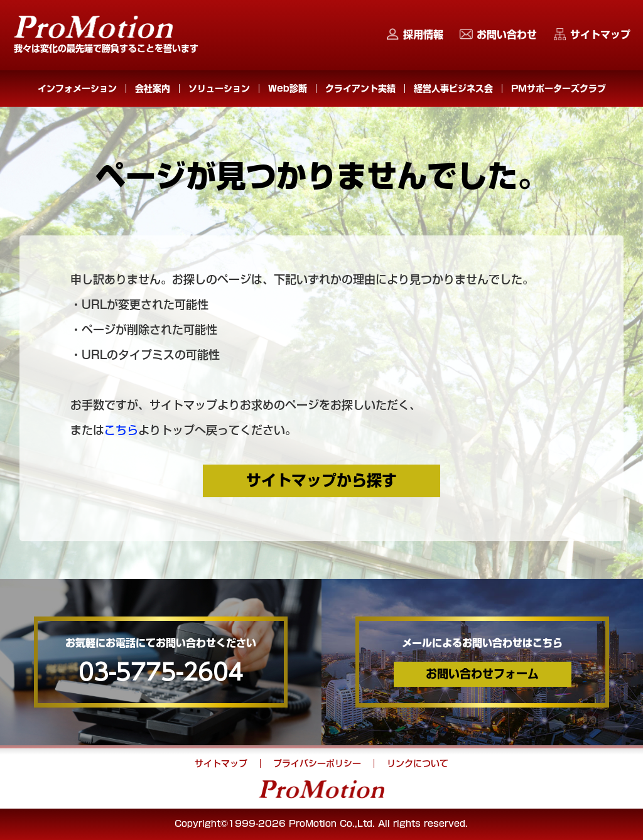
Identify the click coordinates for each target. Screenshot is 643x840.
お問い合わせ (507, 35)
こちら (121, 430)
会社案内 (153, 89)
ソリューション (219, 89)
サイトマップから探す (321, 480)
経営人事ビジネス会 (453, 89)
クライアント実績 (360, 89)
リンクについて (418, 763)
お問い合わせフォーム (482, 674)
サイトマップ (600, 35)
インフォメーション (77, 89)
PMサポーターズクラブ (559, 89)
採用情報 (423, 35)
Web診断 (288, 89)
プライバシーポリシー (317, 763)
